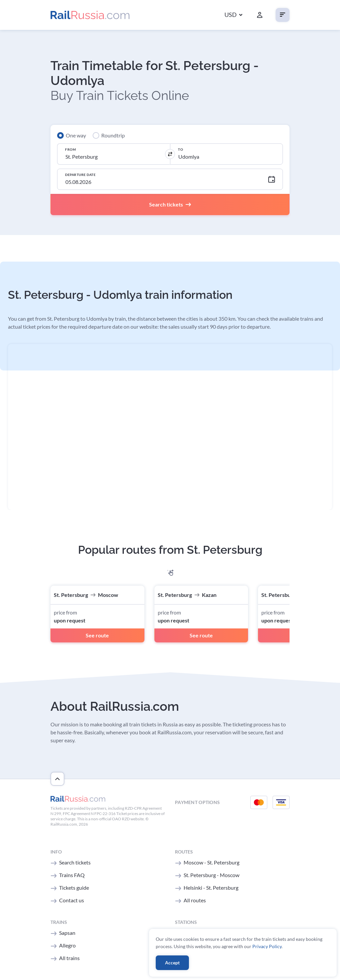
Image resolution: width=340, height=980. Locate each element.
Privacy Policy (267, 946)
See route (97, 635)
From (70, 149)
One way (76, 135)
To (180, 149)
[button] (233, 15)
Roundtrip (113, 135)
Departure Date (80, 175)
